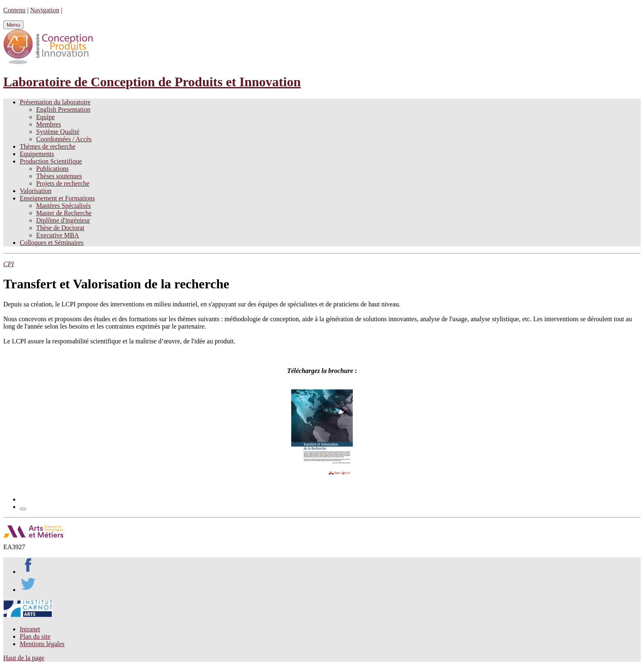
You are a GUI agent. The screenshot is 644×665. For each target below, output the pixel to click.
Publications (52, 169)
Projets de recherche (63, 183)
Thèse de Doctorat (60, 228)
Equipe (45, 117)
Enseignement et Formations (57, 198)
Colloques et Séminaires (52, 243)
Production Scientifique (51, 161)
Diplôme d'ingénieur (63, 220)
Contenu (14, 10)
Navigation (45, 10)
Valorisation (36, 191)
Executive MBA (57, 235)
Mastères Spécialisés (63, 206)
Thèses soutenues (59, 176)
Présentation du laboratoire (55, 102)
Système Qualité (58, 132)
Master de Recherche (64, 213)
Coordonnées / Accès (64, 139)
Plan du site (35, 636)
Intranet (30, 629)
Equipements (37, 154)
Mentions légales (42, 644)
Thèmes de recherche (48, 146)
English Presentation (63, 109)
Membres (48, 124)
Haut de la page (24, 658)
